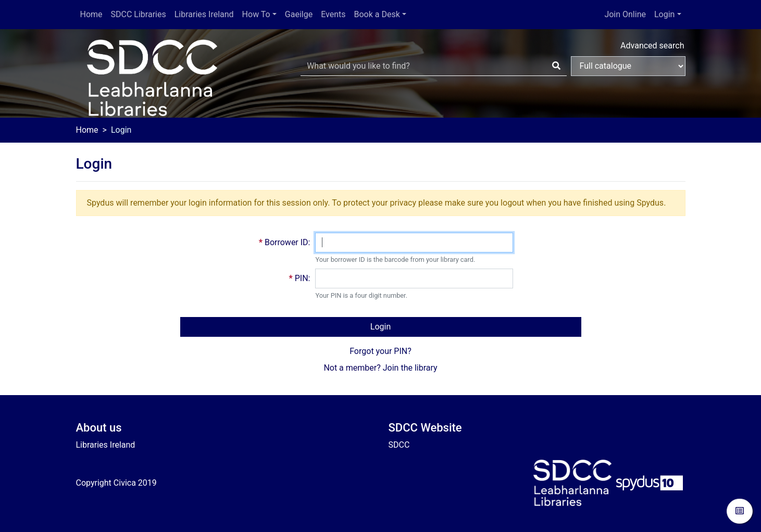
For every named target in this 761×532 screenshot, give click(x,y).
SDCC (399, 445)
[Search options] (628, 66)
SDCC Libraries (139, 14)
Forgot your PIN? (380, 351)
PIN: (303, 278)
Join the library (410, 368)
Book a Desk (377, 14)
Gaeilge (299, 14)
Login (664, 14)
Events (333, 14)
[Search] (556, 66)
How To (256, 14)
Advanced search (652, 46)
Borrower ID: (288, 242)
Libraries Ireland (204, 14)
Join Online (625, 14)
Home (91, 14)
